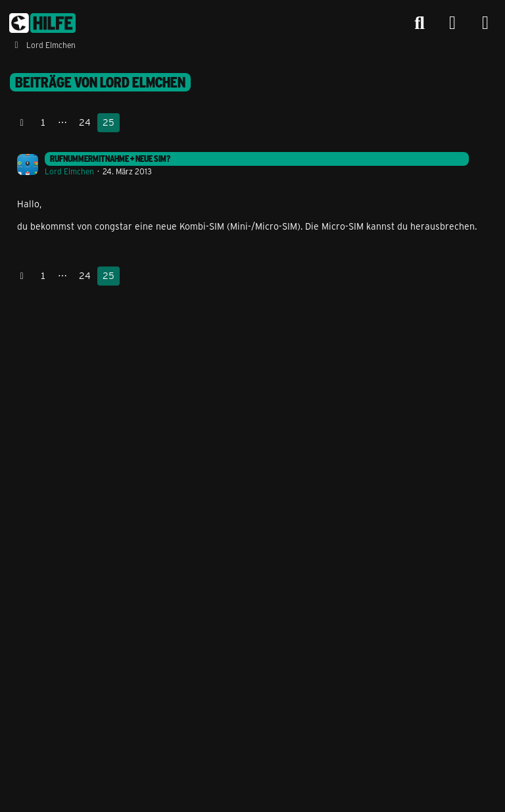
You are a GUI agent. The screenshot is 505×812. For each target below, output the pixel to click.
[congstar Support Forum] (42, 23)
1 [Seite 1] (43, 122)
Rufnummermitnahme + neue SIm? (110, 159)
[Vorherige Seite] (22, 123)
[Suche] (420, 23)
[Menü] (485, 23)
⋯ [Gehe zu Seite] (62, 122)
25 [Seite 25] (108, 122)
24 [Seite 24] (85, 122)
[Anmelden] (452, 23)
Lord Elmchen (69, 171)
